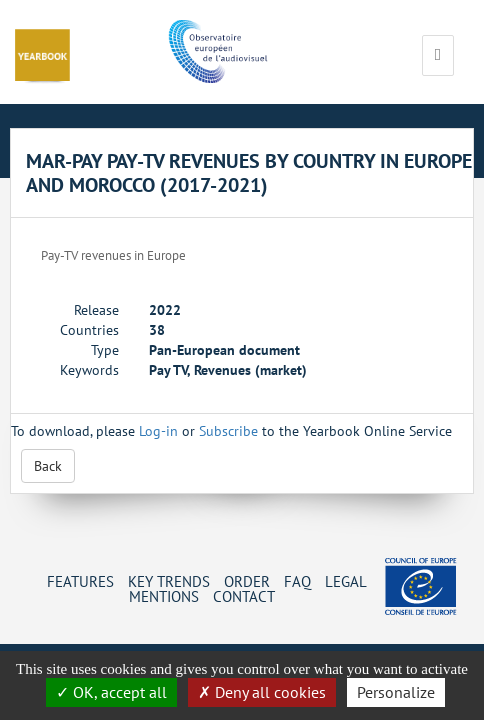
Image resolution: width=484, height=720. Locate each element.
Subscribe (228, 431)
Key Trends (169, 581)
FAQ (297, 581)
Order (247, 581)
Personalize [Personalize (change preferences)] (396, 692)
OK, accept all (111, 692)
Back (48, 466)
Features (80, 581)
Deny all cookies (262, 692)
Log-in (158, 431)
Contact (244, 596)
